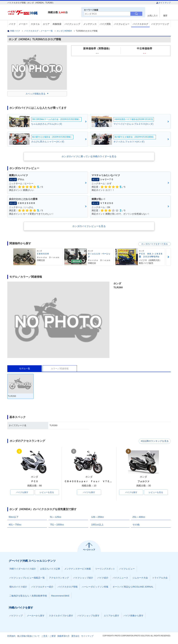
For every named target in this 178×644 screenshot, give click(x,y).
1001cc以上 (97, 525)
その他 (136, 525)
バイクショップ (72, 24)
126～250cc (98, 517)
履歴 (165, 16)
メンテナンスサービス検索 (78, 569)
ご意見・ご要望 (48, 636)
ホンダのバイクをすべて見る (155, 244)
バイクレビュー (122, 24)
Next (168, 257)
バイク (12, 24)
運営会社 (75, 636)
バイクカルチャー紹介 (42, 587)
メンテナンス (90, 24)
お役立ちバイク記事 (50, 569)
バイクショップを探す (88, 616)
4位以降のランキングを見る (155, 441)
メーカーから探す (36, 616)
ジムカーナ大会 (140, 578)
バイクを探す (22, 492)
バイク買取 (105, 24)
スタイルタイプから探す (61, 616)
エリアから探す (112, 616)
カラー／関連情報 (60, 369)
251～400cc (139, 517)
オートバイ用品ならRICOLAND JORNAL (133, 587)
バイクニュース (120, 578)
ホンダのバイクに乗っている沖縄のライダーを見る (89, 156)
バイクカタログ (140, 24)
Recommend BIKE (60, 596)
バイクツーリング (160, 24)
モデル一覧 (25, 369)
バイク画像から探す (133, 616)
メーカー (23, 24)
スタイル (35, 24)
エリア (46, 24)
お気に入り (153, 16)
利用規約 (11, 636)
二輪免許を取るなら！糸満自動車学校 (28, 596)
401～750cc (15, 525)
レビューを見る (47, 492)
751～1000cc (57, 525)
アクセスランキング (59, 578)
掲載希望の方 (63, 636)
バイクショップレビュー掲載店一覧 (27, 578)
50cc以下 (14, 517)
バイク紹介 (103, 578)
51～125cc (56, 517)
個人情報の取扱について (28, 636)
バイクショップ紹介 (83, 578)
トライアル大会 (160, 578)
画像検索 (57, 24)
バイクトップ (16, 616)
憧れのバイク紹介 (18, 587)
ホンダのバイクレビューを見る (89, 226)
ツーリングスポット (105, 569)
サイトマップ (163, 3)
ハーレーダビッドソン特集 (95, 587)
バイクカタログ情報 (68, 587)
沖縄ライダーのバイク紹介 (23, 569)
